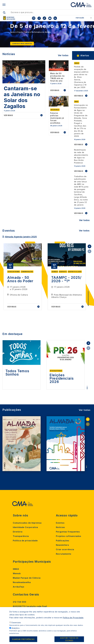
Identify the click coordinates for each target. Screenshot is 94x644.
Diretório (18, 532)
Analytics (16, 628)
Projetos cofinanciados (69, 536)
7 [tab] (88, 298)
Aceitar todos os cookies (69, 639)
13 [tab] (88, 305)
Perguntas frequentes (68, 532)
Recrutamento (64, 554)
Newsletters (62, 545)
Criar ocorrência (65, 549)
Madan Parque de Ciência (27, 578)
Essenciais (16, 623)
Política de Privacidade (73, 618)
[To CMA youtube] (50, 18)
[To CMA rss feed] (55, 18)
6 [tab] (88, 297)
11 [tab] (88, 303)
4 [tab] (88, 294)
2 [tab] (88, 292)
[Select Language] (83, 18)
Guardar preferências (23, 639)
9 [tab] (88, 301)
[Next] (89, 36)
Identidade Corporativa (25, 527)
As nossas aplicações (11, 18)
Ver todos (84, 220)
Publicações (63, 541)
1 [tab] (88, 291)
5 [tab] (88, 296)
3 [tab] (88, 293)
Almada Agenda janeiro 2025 (21, 237)
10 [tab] (88, 302)
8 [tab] (88, 299)
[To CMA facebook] (39, 18)
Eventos (60, 523)
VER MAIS (79, 96)
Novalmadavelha (22, 582)
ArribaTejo (19, 587)
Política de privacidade (25, 541)
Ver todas (63, 55)
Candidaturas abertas (22, 44)
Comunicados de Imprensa (27, 523)
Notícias (60, 527)
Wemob (17, 573)
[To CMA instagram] (34, 18)
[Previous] (5, 36)
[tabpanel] (23, 277)
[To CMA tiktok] (44, 18)
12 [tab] (88, 304)
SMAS (16, 569)
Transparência (21, 536)
